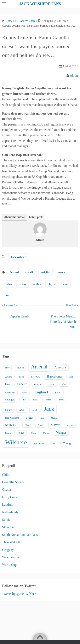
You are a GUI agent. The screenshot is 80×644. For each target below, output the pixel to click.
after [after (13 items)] (7, 368)
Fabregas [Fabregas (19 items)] (10, 400)
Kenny (22, 284)
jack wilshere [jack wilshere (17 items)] (12, 418)
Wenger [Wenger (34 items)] (61, 433)
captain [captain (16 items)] (38, 384)
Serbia (6, 520)
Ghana (6, 490)
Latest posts (36, 217)
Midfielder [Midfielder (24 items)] (11, 425)
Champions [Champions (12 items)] (10, 393)
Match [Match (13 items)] (54, 418)
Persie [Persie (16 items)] (41, 425)
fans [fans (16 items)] (24, 400)
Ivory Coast (10, 497)
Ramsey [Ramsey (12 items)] (9, 433)
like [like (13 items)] (42, 418)
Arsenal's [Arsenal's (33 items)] (60, 367)
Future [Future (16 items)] (8, 410)
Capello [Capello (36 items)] (22, 384)
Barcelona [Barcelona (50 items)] (54, 376)
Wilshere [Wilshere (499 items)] (16, 442)
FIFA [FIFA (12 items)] (35, 400)
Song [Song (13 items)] (34, 433)
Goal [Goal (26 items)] (22, 410)
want (66, 284)
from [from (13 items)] (61, 400)
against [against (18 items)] (20, 368)
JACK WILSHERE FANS (40, 4)
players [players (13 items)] (70, 425)
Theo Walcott (11, 542)
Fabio (9, 284)
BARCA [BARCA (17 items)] (35, 377)
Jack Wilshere (19, 257)
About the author (15, 217)
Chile (6, 475)
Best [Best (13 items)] (71, 377)
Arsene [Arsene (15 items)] (9, 377)
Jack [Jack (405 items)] (49, 409)
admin (74, 75)
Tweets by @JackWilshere (20, 594)
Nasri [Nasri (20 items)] (28, 425)
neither (37, 284)
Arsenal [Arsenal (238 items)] (39, 367)
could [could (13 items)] (25, 393)
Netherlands (10, 512)
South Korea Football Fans (20, 535)
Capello (30, 272)
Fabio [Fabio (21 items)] (58, 392)
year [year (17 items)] (54, 444)
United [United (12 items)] (46, 433)
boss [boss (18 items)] (8, 384)
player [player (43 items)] (55, 425)
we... (8, 295)
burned (15, 272)
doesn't (61, 272)
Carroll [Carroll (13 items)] (52, 384)
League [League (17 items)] (30, 418)
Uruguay (8, 550)
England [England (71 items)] (41, 392)
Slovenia (8, 527)
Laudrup (8, 505)
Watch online (11, 557)
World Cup (9, 565)
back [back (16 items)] (21, 377)
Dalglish (46, 272)
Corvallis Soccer (13, 482)
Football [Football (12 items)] (48, 400)
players (52, 284)
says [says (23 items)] (22, 433)
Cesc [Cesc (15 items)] (65, 384)
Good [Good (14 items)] (34, 410)
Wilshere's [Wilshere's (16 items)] (39, 444)
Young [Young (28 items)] (67, 443)
